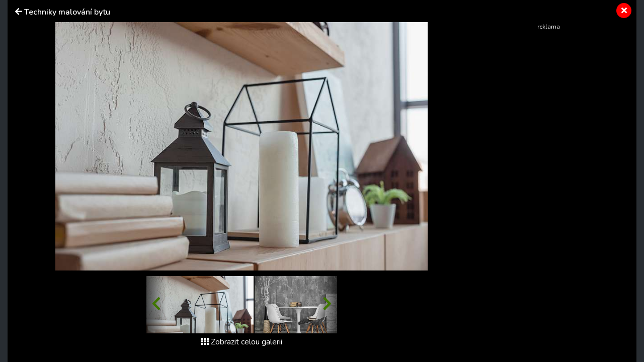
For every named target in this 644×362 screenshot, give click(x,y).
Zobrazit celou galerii (242, 342)
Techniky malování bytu (67, 12)
